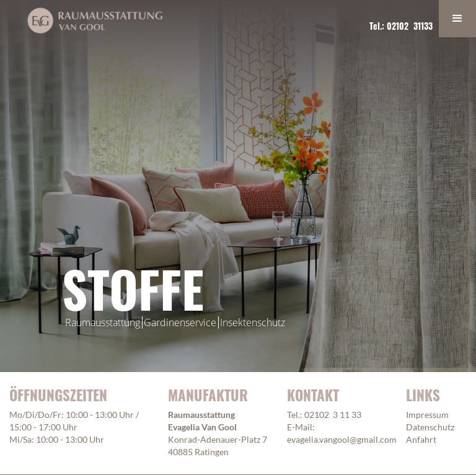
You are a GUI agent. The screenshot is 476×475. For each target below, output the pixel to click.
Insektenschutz (253, 322)
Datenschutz (430, 427)
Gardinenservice (180, 322)
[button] (457, 19)
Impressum (427, 415)
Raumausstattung (103, 322)
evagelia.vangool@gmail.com (342, 439)
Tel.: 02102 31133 (401, 26)
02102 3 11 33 (333, 415)
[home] (95, 20)
